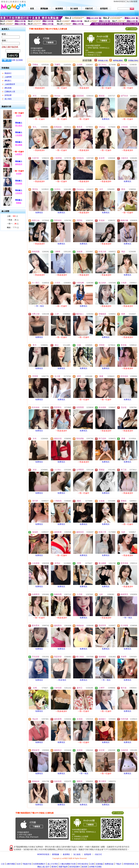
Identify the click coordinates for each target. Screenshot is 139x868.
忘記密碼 (19, 60)
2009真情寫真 (129, 864)
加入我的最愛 (132, 1)
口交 (3, 864)
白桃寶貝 (19, 154)
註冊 (13, 60)
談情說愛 (8, 95)
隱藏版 (19, 203)
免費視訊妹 (109, 864)
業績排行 (8, 73)
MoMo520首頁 (119, 1)
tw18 (19, 864)
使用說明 (88, 854)
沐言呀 (19, 116)
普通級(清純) (133, 61)
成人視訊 (8, 99)
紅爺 (92, 864)
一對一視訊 (39, 306)
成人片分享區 (53, 864)
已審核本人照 (10, 92)
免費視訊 (106, 119)
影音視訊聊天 (75, 867)
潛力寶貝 (19, 126)
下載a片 (118, 864)
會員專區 (66, 854)
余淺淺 (19, 174)
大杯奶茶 (19, 193)
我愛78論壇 (63, 867)
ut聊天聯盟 (11, 864)
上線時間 (8, 77)
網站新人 (8, 81)
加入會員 (77, 854)
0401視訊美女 (83, 864)
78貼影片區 (27, 864)
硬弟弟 (54, 867)
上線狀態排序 (10, 84)
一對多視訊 (61, 680)
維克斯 (85, 867)
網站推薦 (8, 88)
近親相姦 (99, 864)
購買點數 (55, 854)
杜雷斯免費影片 (39, 864)
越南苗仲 (19, 164)
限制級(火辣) (103, 61)
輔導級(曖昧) (118, 61)
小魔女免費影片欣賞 (68, 864)
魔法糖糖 (19, 145)
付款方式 (98, 854)
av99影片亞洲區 (95, 867)
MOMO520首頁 (43, 854)
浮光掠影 (19, 183)
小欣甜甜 (19, 135)
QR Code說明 (131, 29)
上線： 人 (12, 216)
